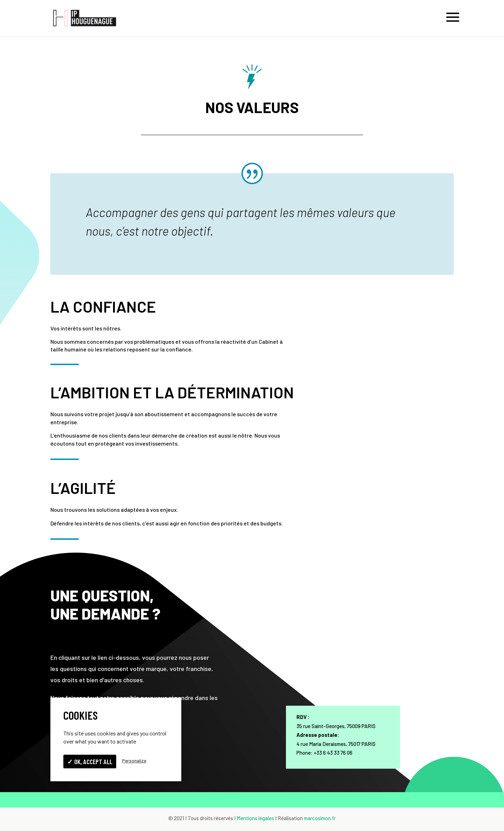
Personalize (134, 761)
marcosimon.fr (320, 818)
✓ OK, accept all (90, 762)
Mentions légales (255, 818)
